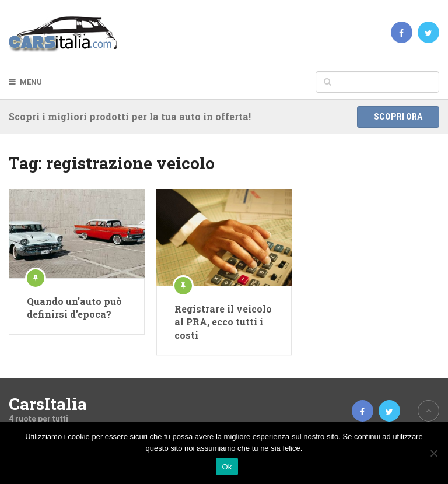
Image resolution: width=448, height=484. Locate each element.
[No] (433, 453)
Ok (227, 467)
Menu (31, 82)
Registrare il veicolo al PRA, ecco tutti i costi (223, 322)
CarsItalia (48, 404)
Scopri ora (398, 117)
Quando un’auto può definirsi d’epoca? (74, 308)
